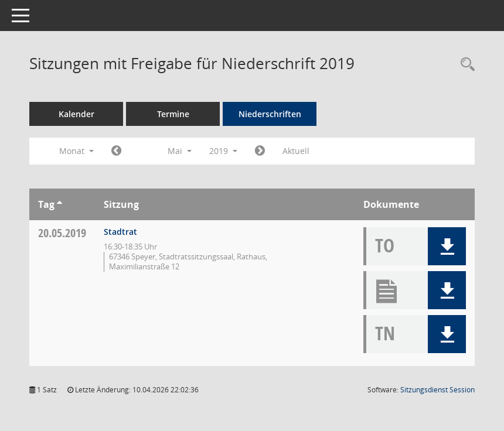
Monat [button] (76, 151)
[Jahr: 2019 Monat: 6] (260, 151)
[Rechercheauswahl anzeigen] (465, 65)
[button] (447, 246)
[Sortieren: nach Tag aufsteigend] (59, 204)
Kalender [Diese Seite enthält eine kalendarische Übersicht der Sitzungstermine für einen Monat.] (76, 114)
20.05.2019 (62, 233)
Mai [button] (180, 151)
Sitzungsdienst (437, 390)
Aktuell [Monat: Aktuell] (296, 151)
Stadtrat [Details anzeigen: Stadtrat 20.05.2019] (120, 232)
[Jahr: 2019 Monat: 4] (116, 151)
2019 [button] (223, 151)
